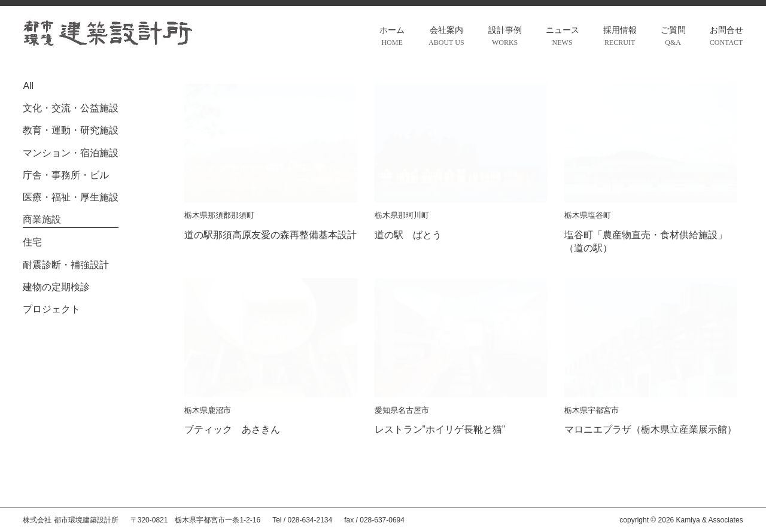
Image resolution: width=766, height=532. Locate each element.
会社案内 (446, 37)
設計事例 (505, 37)
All (28, 86)
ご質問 (673, 37)
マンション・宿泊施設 (71, 153)
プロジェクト (51, 309)
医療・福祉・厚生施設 (71, 197)
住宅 (32, 242)
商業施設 (42, 219)
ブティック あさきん (232, 429)
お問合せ (727, 37)
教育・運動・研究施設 (71, 130)
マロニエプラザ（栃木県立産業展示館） (651, 429)
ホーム (392, 37)
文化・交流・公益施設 (71, 108)
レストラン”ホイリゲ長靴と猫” (440, 429)
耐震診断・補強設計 (66, 265)
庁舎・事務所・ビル (66, 175)
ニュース (563, 37)
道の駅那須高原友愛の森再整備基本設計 (270, 235)
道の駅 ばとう (408, 235)
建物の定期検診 (56, 287)
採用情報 (620, 37)
